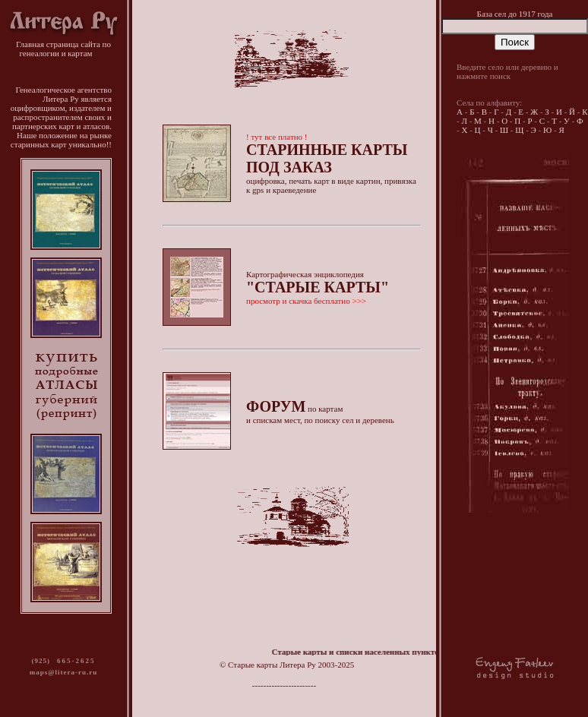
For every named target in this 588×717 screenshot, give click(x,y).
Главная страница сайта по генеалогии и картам (63, 45)
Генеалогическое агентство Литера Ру (63, 94)
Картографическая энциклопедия (318, 287)
